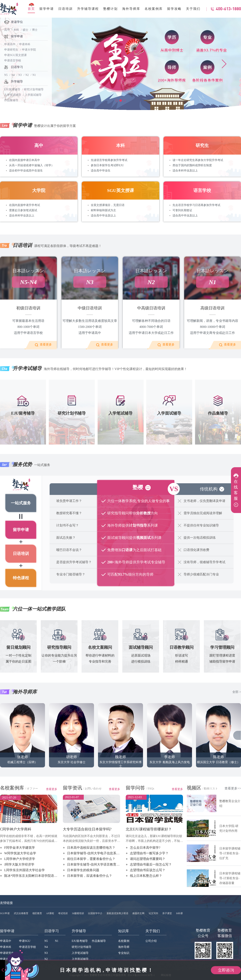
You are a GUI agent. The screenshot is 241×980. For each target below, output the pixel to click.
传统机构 (209, 489)
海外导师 (124, 947)
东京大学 (154, 738)
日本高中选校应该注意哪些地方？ (91, 848)
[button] (117, 100)
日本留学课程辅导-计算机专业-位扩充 (230, 853)
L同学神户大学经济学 (20, 859)
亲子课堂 (167, 913)
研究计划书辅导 (34, 89)
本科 (16, 30)
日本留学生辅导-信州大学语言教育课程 (95, 864)
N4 (13, 75)
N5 (6, 75)
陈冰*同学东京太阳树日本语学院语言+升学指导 (38, 876)
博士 (35, 30)
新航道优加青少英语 (117, 913)
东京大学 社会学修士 (71, 738)
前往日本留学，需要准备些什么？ (91, 859)
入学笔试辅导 (13, 95)
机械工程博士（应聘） (22, 738)
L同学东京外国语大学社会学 (25, 870)
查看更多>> (233, 788)
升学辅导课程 (88, 9)
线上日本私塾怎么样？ (146, 876)
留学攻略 (174, 9)
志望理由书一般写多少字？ (149, 853)
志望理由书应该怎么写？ (148, 870)
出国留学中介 (95, 913)
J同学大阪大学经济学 (19, 864)
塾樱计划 (110, 9)
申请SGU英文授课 (15, 55)
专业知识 (124, 953)
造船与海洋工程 (179, 748)
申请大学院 (29, 50)
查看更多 (46, 345)
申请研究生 (11, 50)
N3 (20, 75)
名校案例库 (154, 9)
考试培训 (63, 913)
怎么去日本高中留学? (145, 848)
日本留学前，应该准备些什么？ (90, 876)
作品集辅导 (99, 941)
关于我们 (193, 9)
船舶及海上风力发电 (177, 738)
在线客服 (235, 490)
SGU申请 (5, 913)
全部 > (236, 692)
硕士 (26, 30)
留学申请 (47, 9)
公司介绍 (151, 941)
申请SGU (25, 941)
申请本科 (25, 44)
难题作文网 (138, 913)
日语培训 (65, 9)
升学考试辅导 (27, 368)
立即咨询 (226, 970)
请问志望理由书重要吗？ (148, 859)
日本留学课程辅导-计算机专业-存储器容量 (230, 878)
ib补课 (179, 913)
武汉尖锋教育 (21, 913)
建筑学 (81, 743)
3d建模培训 (78, 913)
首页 (31, 9)
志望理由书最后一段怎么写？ (151, 864)
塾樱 (138, 487)
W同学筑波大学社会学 (20, 853)
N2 (27, 75)
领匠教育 (37, 913)
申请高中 (10, 44)
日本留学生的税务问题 (83, 870)
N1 (34, 75)
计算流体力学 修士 (176, 743)
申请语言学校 (13, 61)
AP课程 (50, 913)
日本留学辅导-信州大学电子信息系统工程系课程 (101, 853)
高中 (7, 30)
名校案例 (124, 941)
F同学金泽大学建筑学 (20, 848)
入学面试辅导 (33, 95)
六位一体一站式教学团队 (39, 609)
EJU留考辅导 (12, 89)
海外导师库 (131, 9)
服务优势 (22, 464)
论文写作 (153, 913)
